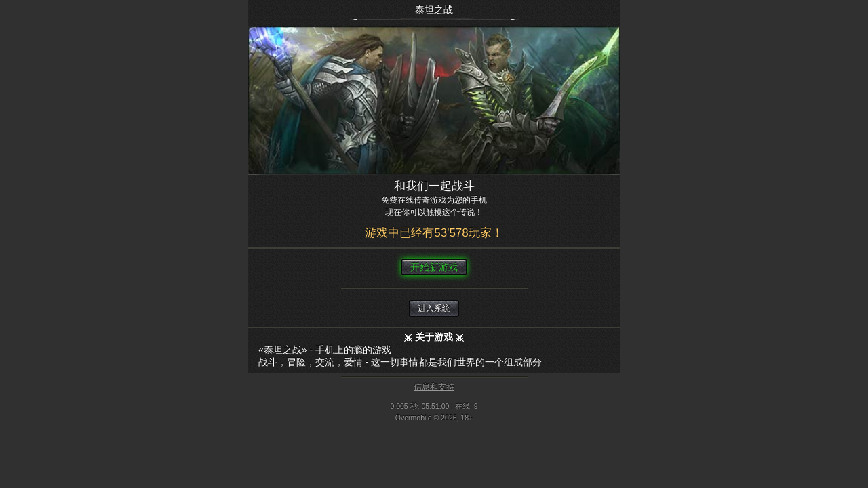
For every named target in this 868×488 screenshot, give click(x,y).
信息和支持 (434, 387)
